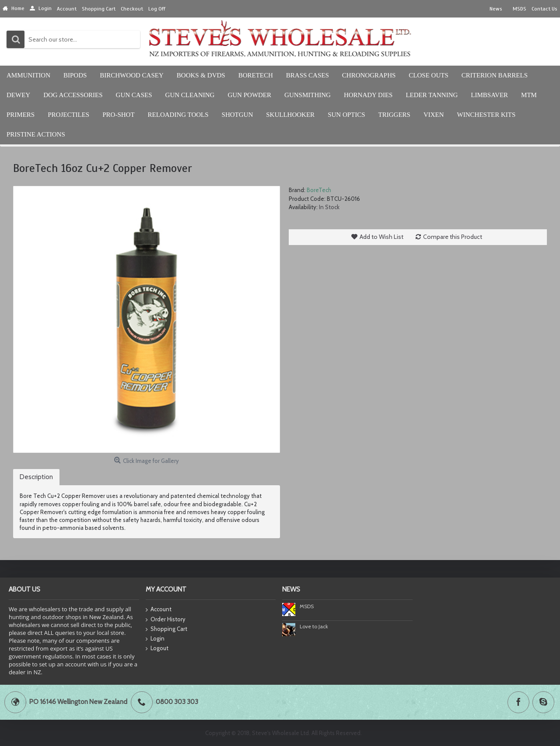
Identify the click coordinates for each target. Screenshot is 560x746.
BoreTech (319, 190)
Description (36, 477)
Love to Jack (314, 626)
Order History (166, 620)
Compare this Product (453, 237)
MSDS (307, 606)
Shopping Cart (166, 629)
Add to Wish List (381, 237)
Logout (157, 648)
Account (159, 610)
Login (155, 639)
